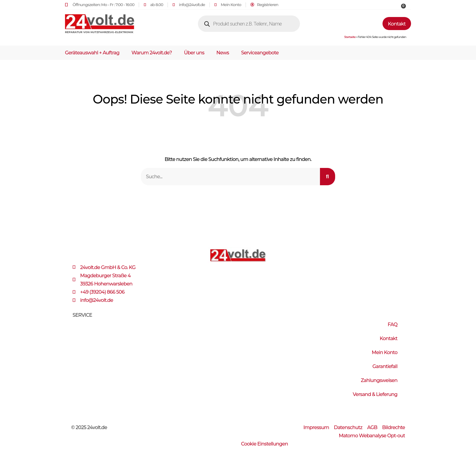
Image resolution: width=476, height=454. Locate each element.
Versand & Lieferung (375, 394)
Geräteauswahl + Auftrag (92, 53)
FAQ (393, 324)
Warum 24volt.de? (152, 53)
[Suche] (328, 177)
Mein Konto (385, 352)
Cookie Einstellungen (264, 444)
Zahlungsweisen (379, 380)
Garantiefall (385, 366)
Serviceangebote (260, 53)
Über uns (194, 53)
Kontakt (389, 338)
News (223, 53)
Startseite (350, 37)
